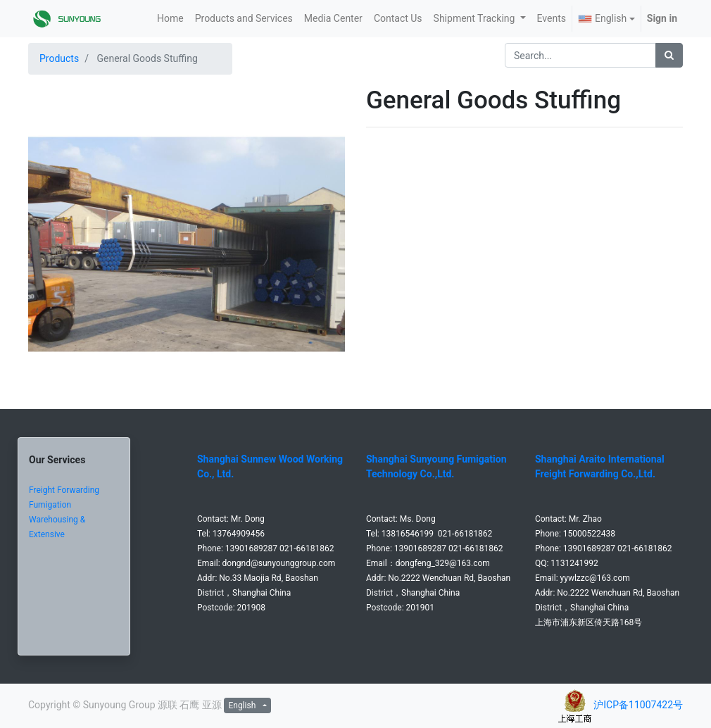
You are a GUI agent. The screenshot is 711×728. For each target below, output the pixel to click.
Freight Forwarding (64, 490)
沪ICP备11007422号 (638, 705)
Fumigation (50, 505)
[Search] (669, 55)
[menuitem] (170, 19)
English (602, 18)
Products (59, 58)
